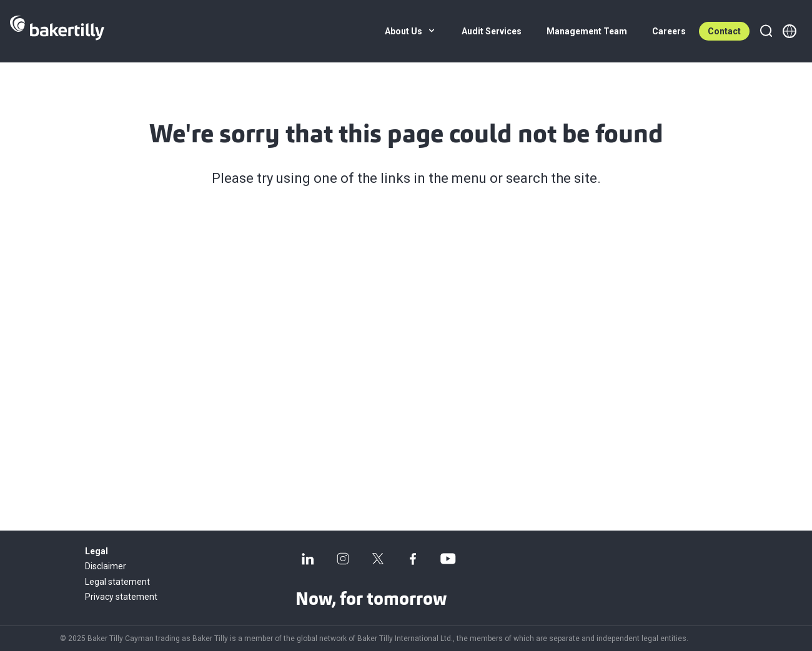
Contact (724, 31)
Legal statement (117, 582)
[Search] (766, 31)
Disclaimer (106, 566)
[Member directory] (790, 31)
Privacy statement (121, 597)
